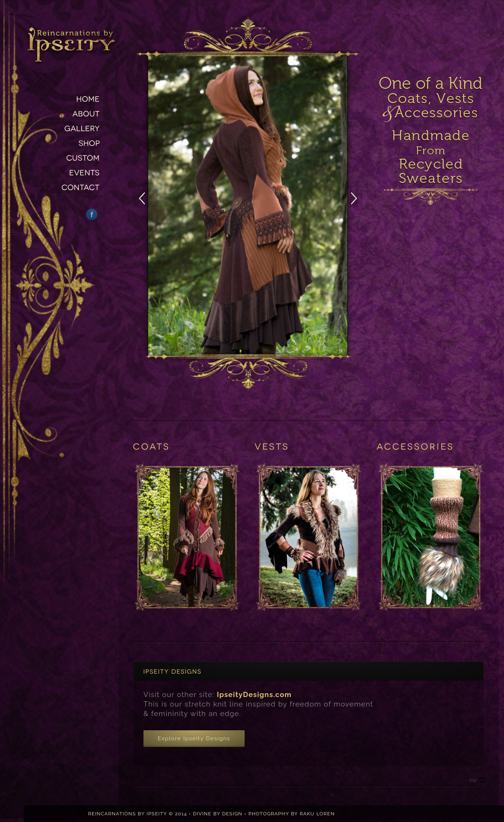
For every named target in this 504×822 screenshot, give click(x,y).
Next (362, 198)
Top (473, 780)
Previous (145, 198)
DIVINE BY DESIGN (218, 814)
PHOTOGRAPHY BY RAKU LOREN (292, 814)
